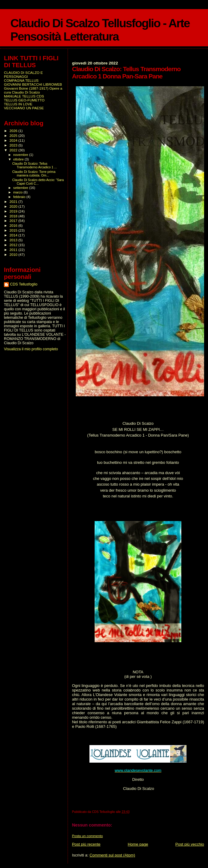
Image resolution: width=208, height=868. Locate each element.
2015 (14, 230)
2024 (14, 140)
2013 (14, 240)
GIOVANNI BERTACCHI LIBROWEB (33, 84)
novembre (21, 155)
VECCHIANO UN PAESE (24, 108)
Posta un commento (87, 836)
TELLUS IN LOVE (18, 104)
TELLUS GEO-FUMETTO (24, 100)
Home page (138, 844)
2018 (14, 216)
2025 (14, 135)
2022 (14, 150)
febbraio (20, 197)
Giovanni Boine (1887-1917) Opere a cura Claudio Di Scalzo (33, 90)
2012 (14, 245)
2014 (14, 235)
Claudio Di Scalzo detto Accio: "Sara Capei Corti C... (38, 182)
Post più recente (86, 844)
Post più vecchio (190, 844)
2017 (14, 221)
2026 (14, 131)
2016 (14, 225)
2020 (14, 206)
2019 (14, 211)
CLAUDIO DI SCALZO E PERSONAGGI (23, 74)
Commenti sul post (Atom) (112, 855)
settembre (21, 188)
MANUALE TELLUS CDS (24, 96)
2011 (14, 250)
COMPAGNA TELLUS (21, 80)
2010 (14, 254)
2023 (14, 145)
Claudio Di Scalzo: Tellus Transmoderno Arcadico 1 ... (35, 165)
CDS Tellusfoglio (24, 284)
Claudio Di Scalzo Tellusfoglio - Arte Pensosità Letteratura (100, 30)
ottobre (19, 159)
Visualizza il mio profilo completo (31, 349)
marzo (18, 192)
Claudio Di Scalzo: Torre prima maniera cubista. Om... (34, 173)
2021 (14, 201)
